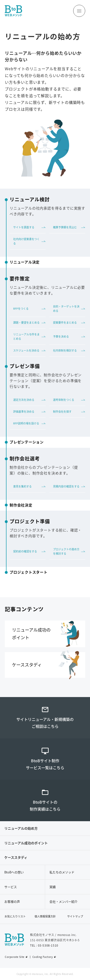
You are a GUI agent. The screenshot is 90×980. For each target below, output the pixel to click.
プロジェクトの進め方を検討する (66, 551)
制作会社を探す (62, 412)
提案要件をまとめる (65, 323)
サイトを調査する (24, 227)
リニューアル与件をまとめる (26, 336)
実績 (53, 887)
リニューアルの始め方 (21, 828)
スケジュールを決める (26, 350)
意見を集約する (22, 486)
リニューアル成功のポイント (26, 843)
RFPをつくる (21, 309)
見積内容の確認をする (66, 486)
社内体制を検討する (65, 350)
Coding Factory (43, 957)
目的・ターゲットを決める (66, 309)
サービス (11, 887)
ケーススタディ (16, 857)
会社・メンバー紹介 (63, 901)
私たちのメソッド (62, 872)
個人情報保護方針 (45, 916)
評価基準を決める (24, 412)
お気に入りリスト (15, 916)
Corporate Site (15, 957)
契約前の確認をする (25, 551)
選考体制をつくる (64, 400)
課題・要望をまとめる (26, 323)
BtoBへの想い (14, 872)
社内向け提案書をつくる (26, 241)
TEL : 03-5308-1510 (44, 945)
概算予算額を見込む (65, 227)
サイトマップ (75, 916)
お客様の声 (12, 901)
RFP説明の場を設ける (26, 423)
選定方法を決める (24, 400)
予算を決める (61, 336)
